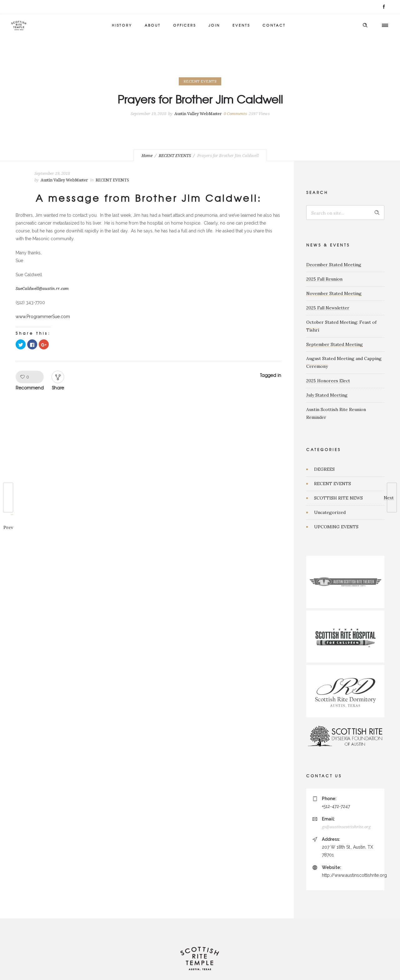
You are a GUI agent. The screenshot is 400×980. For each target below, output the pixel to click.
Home (147, 156)
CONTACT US (324, 776)
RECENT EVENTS (175, 156)
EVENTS (241, 25)
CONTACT (274, 25)
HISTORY (122, 25)
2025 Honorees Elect (328, 381)
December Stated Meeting (334, 265)
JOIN (214, 25)
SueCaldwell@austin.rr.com (42, 289)
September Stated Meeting (335, 344)
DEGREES (324, 469)
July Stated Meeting (327, 395)
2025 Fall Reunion (324, 279)
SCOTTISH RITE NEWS (338, 498)
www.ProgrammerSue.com (43, 317)
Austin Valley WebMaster (198, 114)
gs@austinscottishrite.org (346, 827)
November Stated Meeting (334, 293)
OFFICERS (185, 25)
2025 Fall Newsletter (328, 308)
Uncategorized (330, 512)
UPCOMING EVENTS (336, 527)
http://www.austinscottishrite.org (354, 875)
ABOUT (153, 25)
